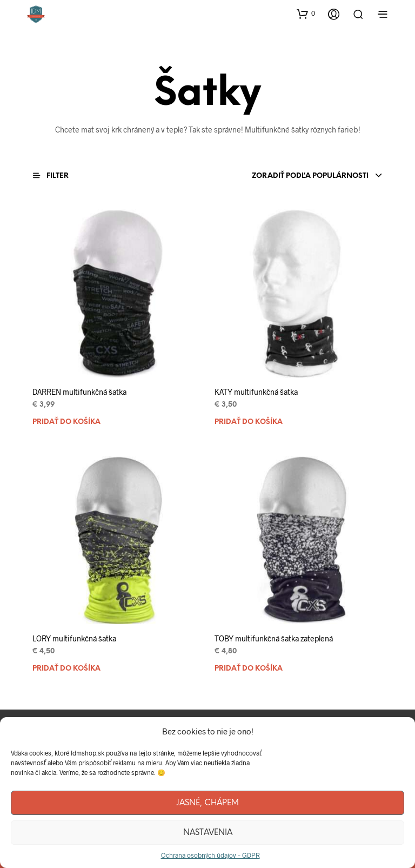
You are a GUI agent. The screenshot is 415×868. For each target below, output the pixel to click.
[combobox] (285, 176)
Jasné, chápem (207, 803)
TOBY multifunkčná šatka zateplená (274, 638)
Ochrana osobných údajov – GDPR (210, 855)
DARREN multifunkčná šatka (79, 392)
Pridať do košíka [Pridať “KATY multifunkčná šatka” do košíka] (249, 422)
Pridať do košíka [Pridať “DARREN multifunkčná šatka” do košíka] (66, 422)
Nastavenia (208, 833)
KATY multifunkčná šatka (256, 392)
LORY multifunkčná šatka (74, 638)
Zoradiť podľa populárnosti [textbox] (310, 176)
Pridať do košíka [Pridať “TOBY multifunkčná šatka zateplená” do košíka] (249, 669)
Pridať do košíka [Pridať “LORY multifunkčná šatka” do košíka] (66, 669)
